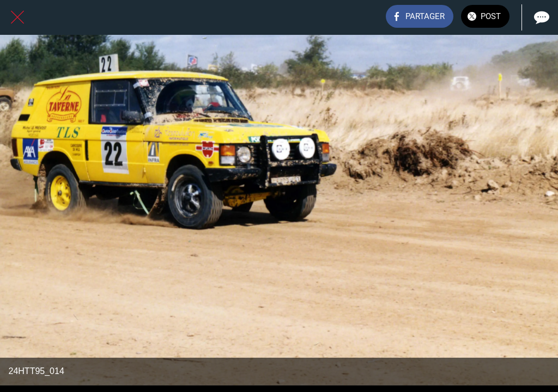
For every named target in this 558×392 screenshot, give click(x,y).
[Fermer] (17, 17)
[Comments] (541, 17)
